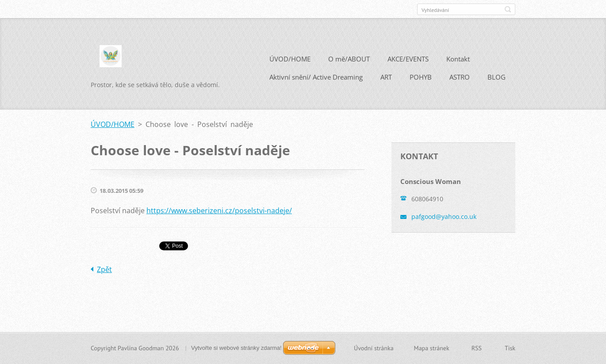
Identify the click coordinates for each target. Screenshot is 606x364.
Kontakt (458, 59)
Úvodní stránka (374, 348)
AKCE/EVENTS (408, 59)
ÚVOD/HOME (290, 59)
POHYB (421, 77)
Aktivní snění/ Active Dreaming (316, 77)
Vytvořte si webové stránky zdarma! (236, 348)
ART (386, 77)
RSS (477, 348)
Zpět (104, 269)
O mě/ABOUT (349, 59)
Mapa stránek (432, 348)
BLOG (497, 77)
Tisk (510, 348)
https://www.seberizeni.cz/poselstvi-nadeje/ (219, 211)
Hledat (508, 9)
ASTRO (460, 77)
